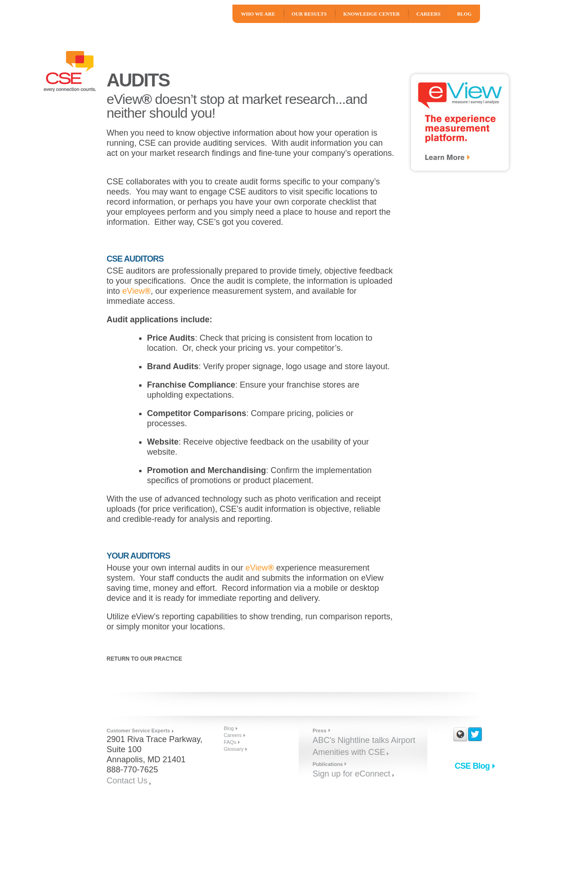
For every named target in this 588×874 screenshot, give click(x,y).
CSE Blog (472, 766)
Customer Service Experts (138, 731)
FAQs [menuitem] (230, 742)
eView (136, 291)
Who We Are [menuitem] (258, 14)
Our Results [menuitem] (309, 14)
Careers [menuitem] (428, 14)
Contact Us (127, 781)
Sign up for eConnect (351, 774)
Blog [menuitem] (464, 14)
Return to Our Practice (144, 659)
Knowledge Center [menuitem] (371, 14)
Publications (328, 764)
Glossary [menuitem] (234, 749)
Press (319, 731)
